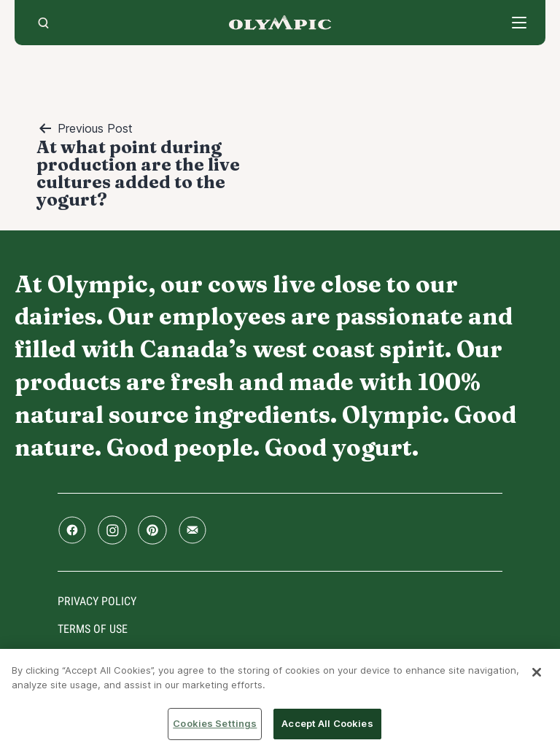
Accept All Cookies (327, 723)
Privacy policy (97, 601)
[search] (43, 23)
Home (280, 23)
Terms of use (93, 629)
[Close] (537, 672)
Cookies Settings (215, 723)
